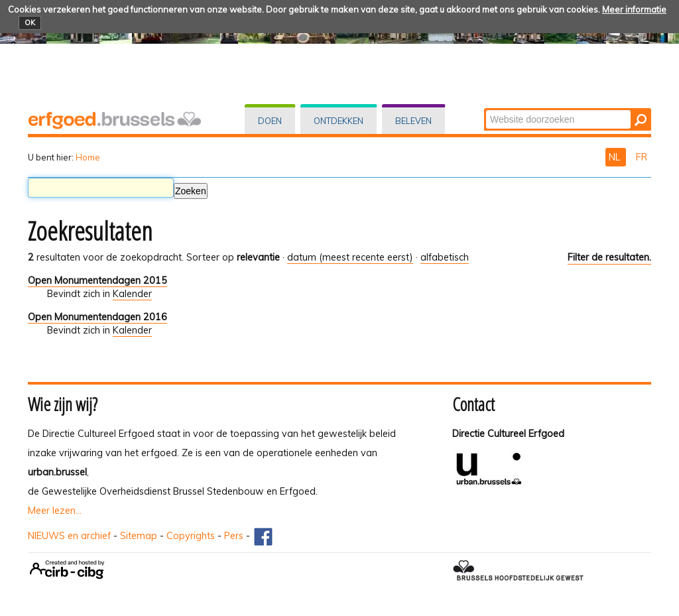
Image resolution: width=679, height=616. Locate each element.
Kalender (132, 294)
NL (616, 157)
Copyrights (191, 536)
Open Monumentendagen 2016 (97, 317)
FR (642, 157)
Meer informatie (634, 9)
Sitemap (139, 536)
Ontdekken (339, 121)
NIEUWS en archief (69, 536)
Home (88, 157)
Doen (270, 121)
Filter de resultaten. (609, 257)
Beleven (413, 121)
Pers (234, 536)
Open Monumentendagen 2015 (97, 280)
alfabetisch (445, 257)
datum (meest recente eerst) (350, 257)
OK (30, 23)
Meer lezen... (55, 511)
